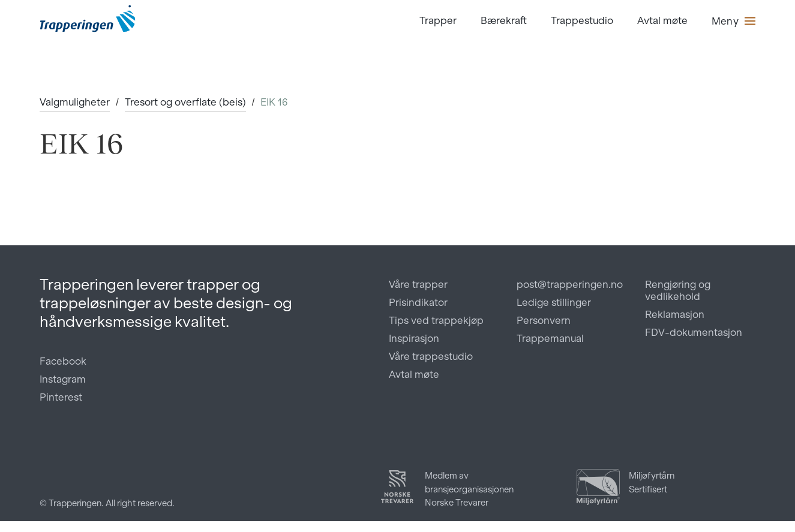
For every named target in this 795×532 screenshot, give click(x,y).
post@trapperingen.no (570, 284)
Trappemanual (550, 338)
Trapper (438, 20)
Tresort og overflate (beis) (185, 102)
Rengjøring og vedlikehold (678, 290)
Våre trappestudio (431, 356)
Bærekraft (504, 20)
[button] (733, 21)
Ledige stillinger (554, 302)
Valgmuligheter (75, 102)
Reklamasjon (675, 314)
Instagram (63, 379)
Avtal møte (662, 20)
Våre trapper (418, 284)
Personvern (544, 320)
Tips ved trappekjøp (436, 320)
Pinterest (61, 397)
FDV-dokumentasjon (694, 332)
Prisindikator (418, 302)
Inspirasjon (414, 338)
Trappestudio (582, 20)
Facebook (63, 361)
